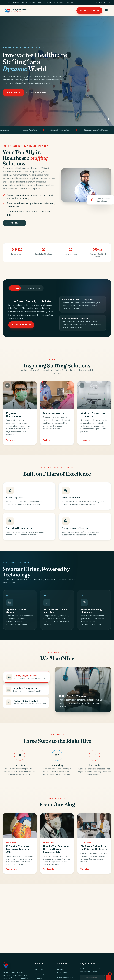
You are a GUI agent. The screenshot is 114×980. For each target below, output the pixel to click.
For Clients (16, 288)
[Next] (108, 119)
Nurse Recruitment (65, 977)
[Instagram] (100, 3)
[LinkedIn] (105, 3)
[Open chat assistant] (107, 973)
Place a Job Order (89, 10)
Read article (13, 873)
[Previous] (101, 119)
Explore (11, 444)
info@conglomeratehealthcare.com (37, 3)
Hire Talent (14, 92)
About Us (39, 969)
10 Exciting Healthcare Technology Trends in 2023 (18, 853)
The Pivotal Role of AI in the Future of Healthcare (94, 852)
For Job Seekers (33, 288)
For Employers (41, 974)
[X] (110, 3)
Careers (39, 978)
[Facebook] (95, 3)
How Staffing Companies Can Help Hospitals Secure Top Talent (56, 853)
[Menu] (106, 10)
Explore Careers (38, 92)
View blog (86, 873)
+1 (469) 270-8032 (11, 3)
